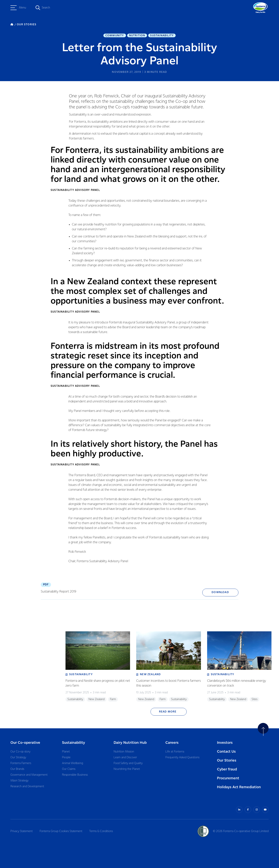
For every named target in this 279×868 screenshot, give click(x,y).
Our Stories (227, 760)
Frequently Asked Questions (182, 757)
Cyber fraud (227, 769)
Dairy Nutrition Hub (130, 743)
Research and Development (27, 786)
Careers (172, 743)
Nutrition (137, 36)
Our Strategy (18, 757)
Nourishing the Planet (127, 769)
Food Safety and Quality (128, 763)
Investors (225, 743)
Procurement (228, 778)
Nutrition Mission (124, 752)
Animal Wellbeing (73, 763)
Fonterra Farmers (21, 763)
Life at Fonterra (175, 752)
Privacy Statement (22, 831)
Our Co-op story (20, 752)
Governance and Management (29, 775)
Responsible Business (75, 775)
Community (115, 36)
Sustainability (162, 36)
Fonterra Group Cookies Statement (61, 831)
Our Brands (17, 769)
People (66, 757)
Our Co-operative (25, 743)
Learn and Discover (125, 757)
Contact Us (226, 752)
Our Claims (69, 769)
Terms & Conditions (101, 831)
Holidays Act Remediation (239, 787)
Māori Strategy (19, 781)
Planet (66, 752)
